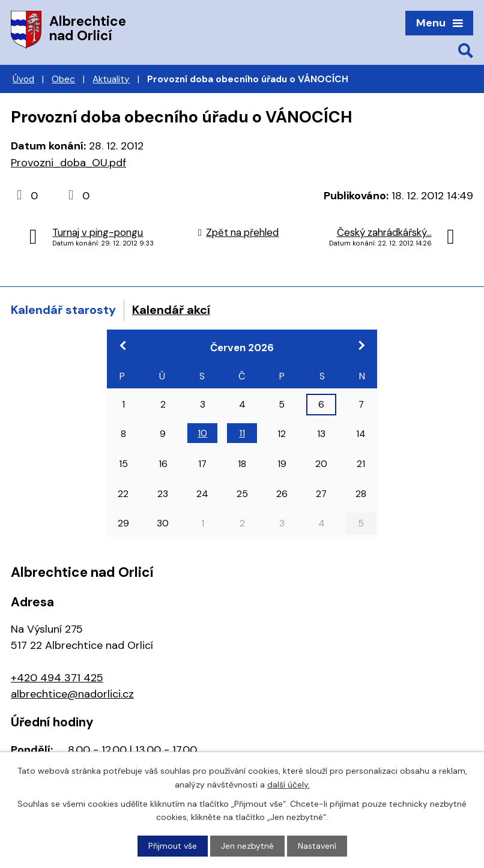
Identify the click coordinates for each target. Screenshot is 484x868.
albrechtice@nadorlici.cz (72, 694)
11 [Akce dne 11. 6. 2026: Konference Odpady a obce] (242, 433)
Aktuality (111, 79)
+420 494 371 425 (57, 678)
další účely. (289, 784)
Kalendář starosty (63, 310)
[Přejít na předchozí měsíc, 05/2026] (123, 345)
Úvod (23, 79)
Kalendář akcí (171, 310)
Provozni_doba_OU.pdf (68, 163)
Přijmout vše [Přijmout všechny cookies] (173, 846)
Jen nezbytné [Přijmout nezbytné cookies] (247, 846)
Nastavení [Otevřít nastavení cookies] (317, 846)
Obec (63, 79)
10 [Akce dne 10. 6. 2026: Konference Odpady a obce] (202, 433)
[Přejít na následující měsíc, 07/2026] (361, 345)
